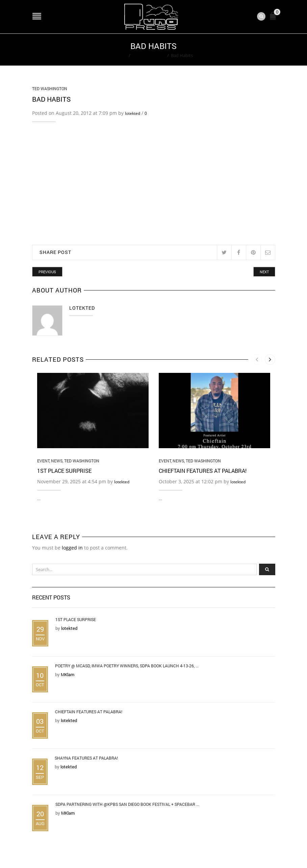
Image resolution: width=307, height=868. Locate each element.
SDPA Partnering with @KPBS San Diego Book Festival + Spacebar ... (127, 804)
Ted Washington (149, 55)
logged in (72, 548)
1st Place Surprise (64, 471)
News (57, 461)
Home (120, 55)
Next (264, 272)
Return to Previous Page (249, 50)
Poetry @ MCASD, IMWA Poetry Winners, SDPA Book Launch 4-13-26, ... (127, 666)
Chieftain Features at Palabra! (203, 471)
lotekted (133, 113)
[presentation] (257, 360)
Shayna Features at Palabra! (86, 758)
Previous (47, 272)
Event (43, 461)
